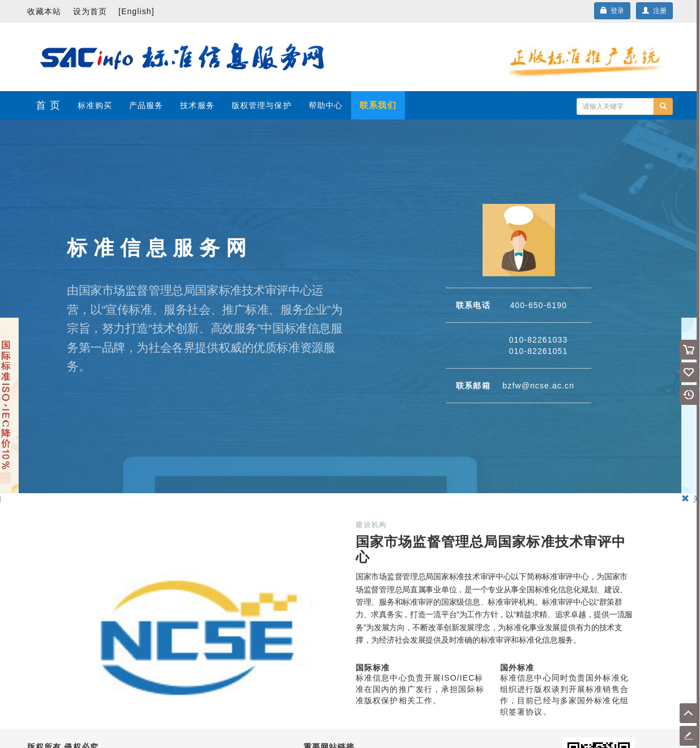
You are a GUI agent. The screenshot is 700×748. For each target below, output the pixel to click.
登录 (612, 11)
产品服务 (146, 105)
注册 (654, 11)
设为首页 (90, 11)
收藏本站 (44, 11)
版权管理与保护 (262, 105)
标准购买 (95, 105)
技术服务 (197, 105)
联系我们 (378, 105)
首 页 (48, 105)
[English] (136, 11)
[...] (615, 106)
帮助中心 (326, 105)
